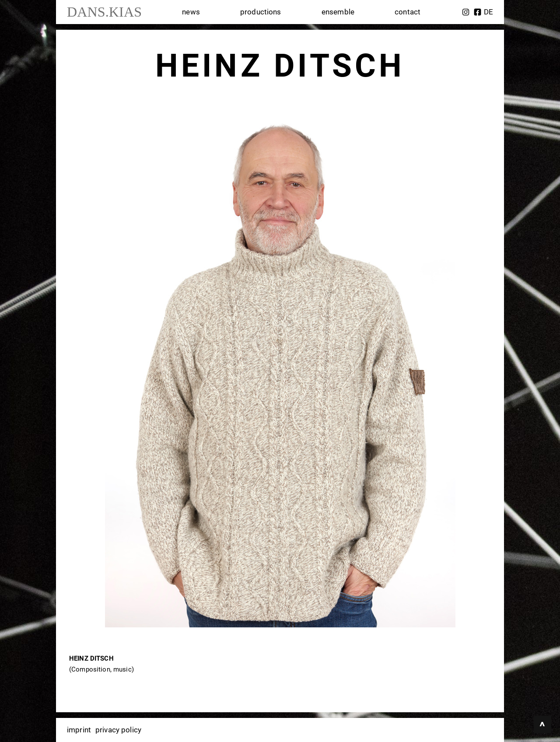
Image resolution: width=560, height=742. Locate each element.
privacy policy (118, 730)
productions (261, 12)
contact (408, 12)
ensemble (338, 12)
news (191, 12)
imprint (79, 730)
